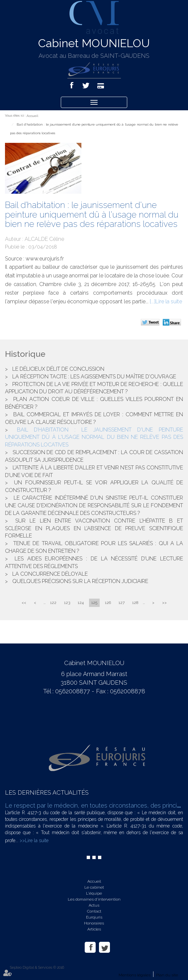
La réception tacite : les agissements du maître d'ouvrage (94, 377)
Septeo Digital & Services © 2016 (37, 968)
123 (67, 603)
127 (122, 603)
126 (108, 603)
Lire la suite (169, 301)
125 (94, 603)
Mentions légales (135, 975)
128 (135, 603)
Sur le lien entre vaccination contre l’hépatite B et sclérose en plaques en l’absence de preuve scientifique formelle (94, 528)
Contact (94, 911)
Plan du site (167, 975)
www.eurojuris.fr (45, 259)
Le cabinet (94, 887)
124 (81, 603)
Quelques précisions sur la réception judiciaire (80, 581)
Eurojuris (94, 917)
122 (53, 603)
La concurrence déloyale (50, 574)
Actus (94, 905)
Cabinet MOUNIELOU (94, 43)
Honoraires (94, 923)
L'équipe (94, 893)
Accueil (32, 116)
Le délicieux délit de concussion (58, 369)
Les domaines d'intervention (94, 899)
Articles (94, 929)
